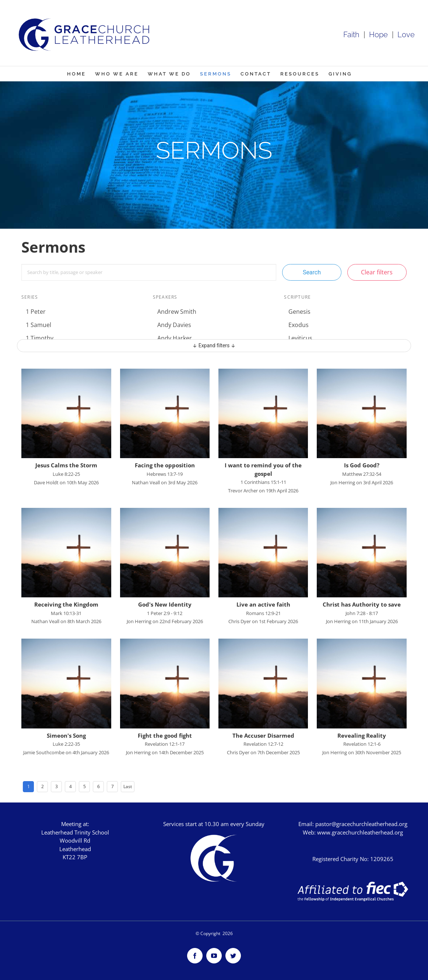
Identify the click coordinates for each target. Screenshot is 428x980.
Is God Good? (362, 465)
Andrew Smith (177, 312)
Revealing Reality (362, 735)
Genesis (299, 312)
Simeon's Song (66, 735)
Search (312, 272)
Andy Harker (175, 338)
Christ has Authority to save (362, 604)
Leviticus (300, 338)
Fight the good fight (165, 735)
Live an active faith (263, 604)
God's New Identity (165, 604)
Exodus (299, 325)
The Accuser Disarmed (263, 735)
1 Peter (36, 312)
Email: (307, 824)
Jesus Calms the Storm (66, 465)
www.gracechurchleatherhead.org (360, 832)
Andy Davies (174, 325)
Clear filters (377, 272)
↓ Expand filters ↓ (214, 345)
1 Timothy (40, 338)
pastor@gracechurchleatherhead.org (361, 824)
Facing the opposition (165, 465)
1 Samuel (38, 325)
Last (128, 786)
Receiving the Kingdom (66, 604)
